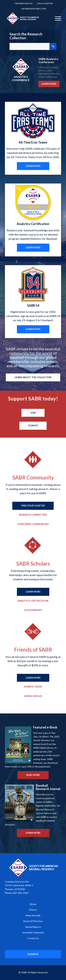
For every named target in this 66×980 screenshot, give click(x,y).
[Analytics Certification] (33, 601)
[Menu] (56, 18)
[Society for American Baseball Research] (27, 18)
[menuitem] (24, 4)
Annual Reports (33, 927)
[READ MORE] (33, 775)
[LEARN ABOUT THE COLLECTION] (33, 377)
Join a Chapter (45, 3)
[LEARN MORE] (33, 166)
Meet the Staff (33, 916)
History (33, 910)
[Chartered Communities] (33, 524)
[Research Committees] (33, 515)
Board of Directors (33, 921)
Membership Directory (34, 9)
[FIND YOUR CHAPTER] (33, 506)
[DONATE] (33, 954)
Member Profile (24, 3)
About (33, 904)
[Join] (33, 413)
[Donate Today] (33, 687)
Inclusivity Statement (33, 933)
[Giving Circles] (33, 696)
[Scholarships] (33, 610)
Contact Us (33, 938)
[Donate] (33, 426)
